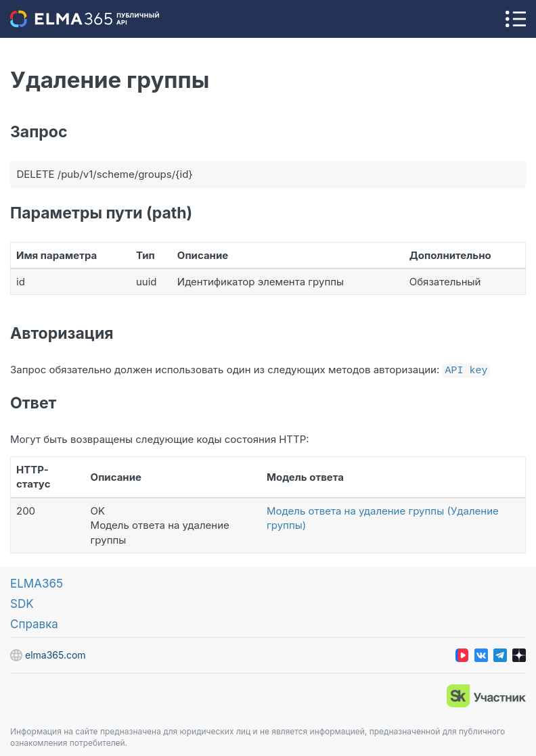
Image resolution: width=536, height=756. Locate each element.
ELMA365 (37, 582)
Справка (34, 623)
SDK (22, 603)
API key (466, 369)
